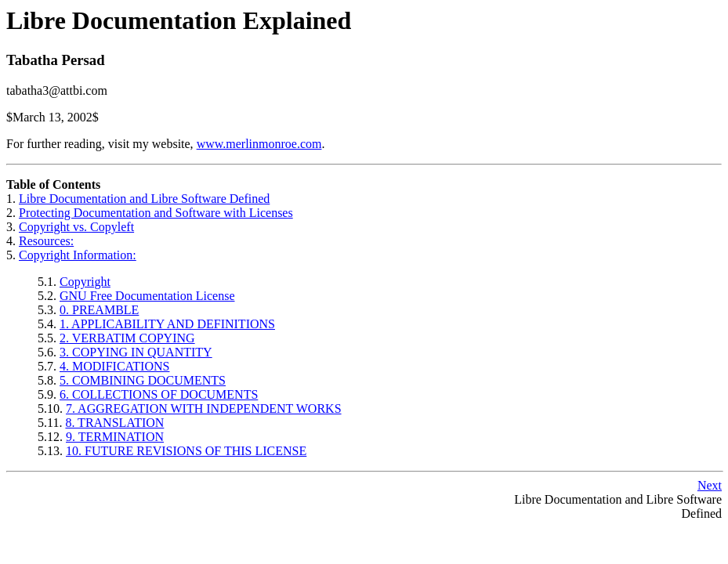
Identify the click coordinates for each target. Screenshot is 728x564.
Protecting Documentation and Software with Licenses (156, 213)
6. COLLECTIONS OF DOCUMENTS (159, 394)
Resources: (46, 241)
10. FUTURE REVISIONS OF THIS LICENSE (186, 451)
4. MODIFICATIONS (114, 366)
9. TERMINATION (115, 437)
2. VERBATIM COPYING (127, 338)
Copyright (85, 282)
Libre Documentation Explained (179, 20)
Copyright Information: (78, 255)
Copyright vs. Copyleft (76, 227)
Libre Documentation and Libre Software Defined (144, 199)
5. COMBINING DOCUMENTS (143, 380)
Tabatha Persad (56, 60)
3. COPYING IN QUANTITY (136, 352)
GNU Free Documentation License (147, 296)
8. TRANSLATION (114, 423)
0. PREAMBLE (99, 310)
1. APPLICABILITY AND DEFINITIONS (167, 324)
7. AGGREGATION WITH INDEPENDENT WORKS (204, 409)
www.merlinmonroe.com (259, 144)
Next (710, 485)
